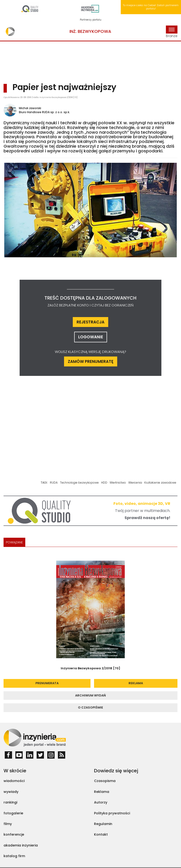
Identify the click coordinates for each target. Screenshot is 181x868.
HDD (104, 483)
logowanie (91, 337)
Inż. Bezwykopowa (90, 31)
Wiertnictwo (118, 483)
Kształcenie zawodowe (160, 483)
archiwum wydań (90, 695)
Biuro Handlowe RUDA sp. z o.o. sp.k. (44, 112)
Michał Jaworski (30, 108)
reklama (136, 683)
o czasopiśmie (90, 707)
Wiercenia (135, 483)
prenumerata (47, 683)
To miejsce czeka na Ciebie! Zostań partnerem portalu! (151, 7)
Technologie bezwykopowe (79, 483)
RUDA (54, 483)
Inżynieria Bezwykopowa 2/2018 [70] (90, 668)
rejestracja (90, 322)
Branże (172, 32)
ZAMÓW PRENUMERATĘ (91, 361)
